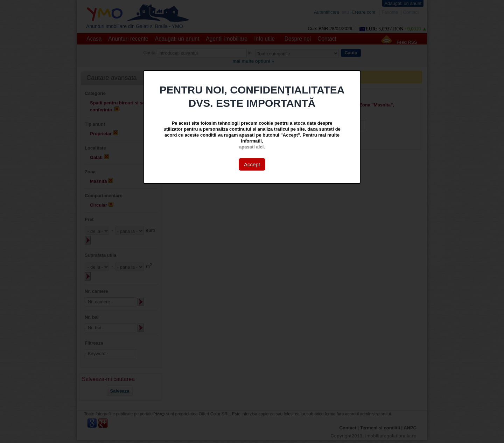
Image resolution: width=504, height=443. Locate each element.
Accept (252, 164)
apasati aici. (252, 147)
